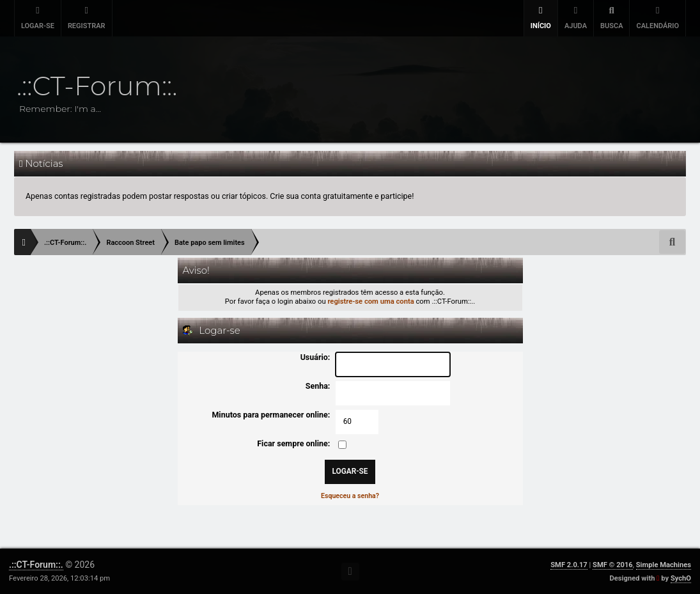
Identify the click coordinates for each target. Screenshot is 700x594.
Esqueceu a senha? (350, 496)
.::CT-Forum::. (36, 565)
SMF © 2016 (613, 565)
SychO (681, 578)
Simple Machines (664, 565)
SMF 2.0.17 (569, 565)
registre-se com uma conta (370, 301)
